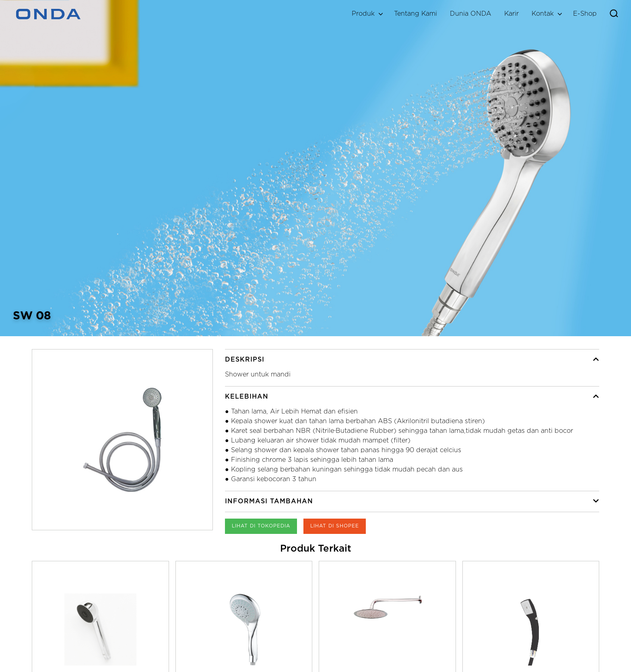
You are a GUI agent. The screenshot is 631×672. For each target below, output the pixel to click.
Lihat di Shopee (335, 526)
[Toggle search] (614, 14)
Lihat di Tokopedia (261, 526)
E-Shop (585, 14)
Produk (363, 14)
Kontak (543, 14)
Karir (511, 14)
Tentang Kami (416, 14)
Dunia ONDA (471, 14)
